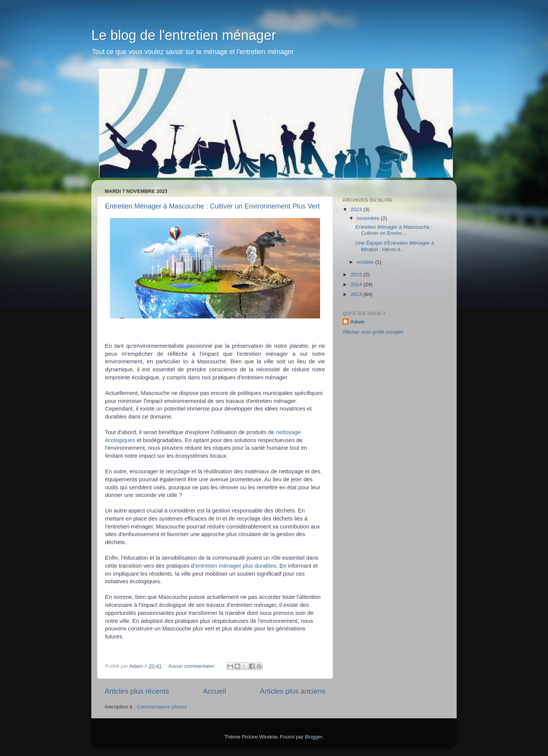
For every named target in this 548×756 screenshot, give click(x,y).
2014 (357, 284)
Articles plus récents (137, 691)
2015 (357, 275)
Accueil (214, 691)
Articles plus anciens (293, 691)
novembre (369, 218)
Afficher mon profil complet (373, 332)
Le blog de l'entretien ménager (184, 35)
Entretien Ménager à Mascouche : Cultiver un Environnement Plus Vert (212, 206)
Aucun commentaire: (193, 666)
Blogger (314, 737)
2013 (357, 294)
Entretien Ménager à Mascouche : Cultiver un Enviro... (394, 230)
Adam (357, 322)
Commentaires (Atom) (162, 707)
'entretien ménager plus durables (235, 566)
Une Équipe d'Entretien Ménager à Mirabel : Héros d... (395, 246)
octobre (366, 262)
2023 (357, 209)
